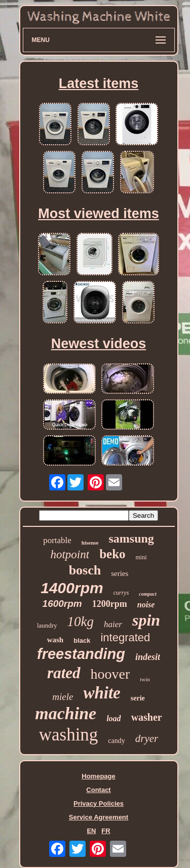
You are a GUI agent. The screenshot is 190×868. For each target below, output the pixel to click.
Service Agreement (99, 817)
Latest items (99, 84)
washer (147, 717)
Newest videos (99, 344)
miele (63, 697)
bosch (85, 570)
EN (91, 831)
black (82, 640)
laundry (47, 625)
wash (55, 640)
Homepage (98, 776)
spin (146, 620)
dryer (147, 738)
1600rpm (62, 604)
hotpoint (70, 554)
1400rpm (72, 588)
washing (69, 735)
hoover (110, 674)
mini (141, 557)
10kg (81, 622)
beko (112, 554)
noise (146, 605)
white (102, 693)
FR (106, 831)
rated (64, 673)
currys (121, 593)
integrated (125, 637)
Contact (98, 790)
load (113, 718)
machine (66, 713)
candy (116, 741)
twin (145, 679)
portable (57, 540)
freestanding (81, 654)
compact (147, 594)
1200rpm (110, 604)
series (120, 573)
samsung (131, 539)
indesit (148, 657)
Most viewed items (99, 214)
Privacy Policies (99, 803)
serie (138, 698)
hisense (90, 543)
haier (113, 624)
